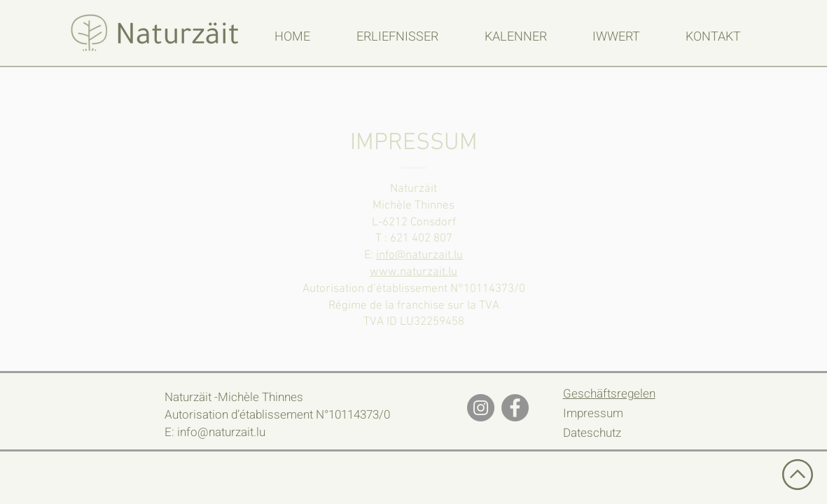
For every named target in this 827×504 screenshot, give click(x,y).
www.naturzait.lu (413, 272)
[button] (397, 37)
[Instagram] (481, 408)
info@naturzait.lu (419, 255)
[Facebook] (515, 408)
